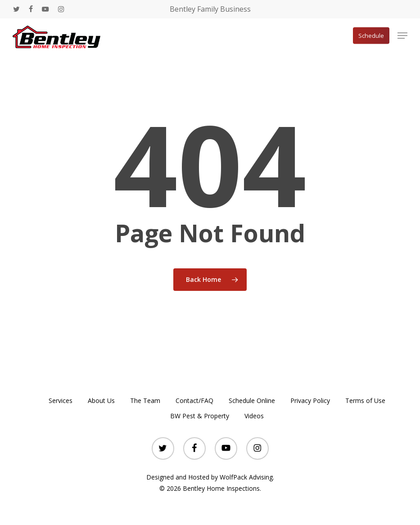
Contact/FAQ (194, 401)
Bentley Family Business (210, 9)
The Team (145, 401)
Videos (254, 416)
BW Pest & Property (200, 416)
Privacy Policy (310, 401)
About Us (101, 401)
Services (61, 401)
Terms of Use (365, 401)
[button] (402, 36)
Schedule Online (252, 401)
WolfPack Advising (246, 477)
